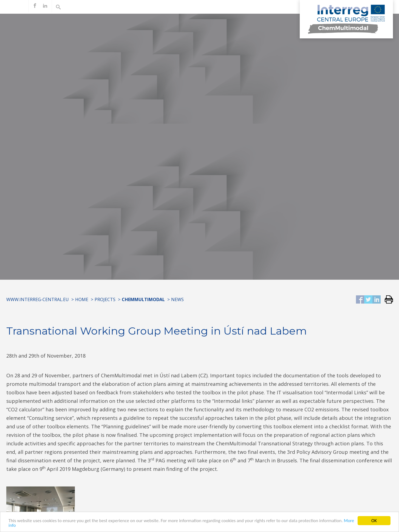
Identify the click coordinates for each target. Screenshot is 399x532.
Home (82, 299)
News (177, 299)
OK (374, 521)
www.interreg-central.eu (38, 299)
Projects (105, 299)
